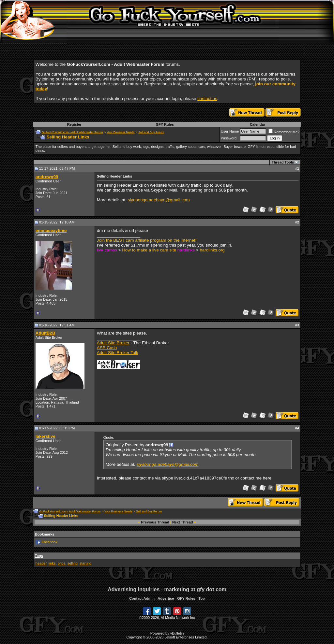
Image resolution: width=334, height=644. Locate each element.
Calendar (258, 124)
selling (73, 563)
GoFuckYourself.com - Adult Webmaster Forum (72, 132)
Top (201, 598)
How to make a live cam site (149, 250)
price (62, 563)
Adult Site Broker (113, 343)
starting (85, 563)
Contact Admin (142, 598)
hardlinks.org (212, 250)
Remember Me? (284, 132)
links (52, 563)
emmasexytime (51, 230)
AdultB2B (46, 333)
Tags (39, 556)
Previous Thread (155, 522)
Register (74, 124)
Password (229, 138)
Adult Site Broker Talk (118, 353)
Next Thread (183, 522)
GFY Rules (165, 124)
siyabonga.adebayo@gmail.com (159, 200)
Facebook (50, 542)
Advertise (166, 598)
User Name (230, 131)
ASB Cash (107, 348)
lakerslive (46, 436)
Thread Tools (283, 162)
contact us (207, 99)
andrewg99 (47, 177)
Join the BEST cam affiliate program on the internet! (147, 240)
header (41, 563)
